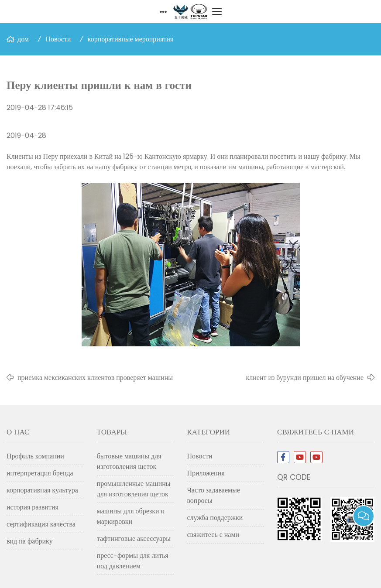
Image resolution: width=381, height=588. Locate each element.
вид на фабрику (30, 541)
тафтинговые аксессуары (134, 538)
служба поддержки (215, 518)
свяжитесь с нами (213, 535)
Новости (58, 39)
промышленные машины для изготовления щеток (134, 489)
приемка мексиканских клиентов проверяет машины (95, 378)
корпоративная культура (42, 490)
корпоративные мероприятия (130, 39)
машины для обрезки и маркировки (131, 516)
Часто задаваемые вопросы (213, 495)
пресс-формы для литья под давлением (133, 561)
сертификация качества (41, 524)
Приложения (206, 473)
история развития (33, 507)
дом (23, 39)
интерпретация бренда (40, 473)
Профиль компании (35, 456)
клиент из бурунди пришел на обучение (305, 378)
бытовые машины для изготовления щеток (129, 461)
